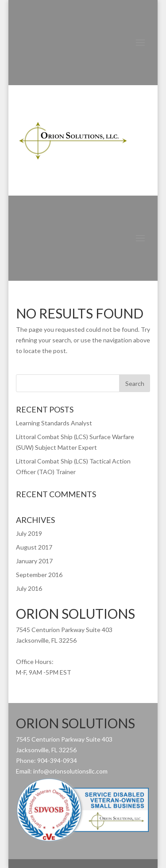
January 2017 (34, 561)
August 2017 (34, 547)
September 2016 (39, 575)
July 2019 (29, 533)
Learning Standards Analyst (54, 423)
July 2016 (29, 588)
